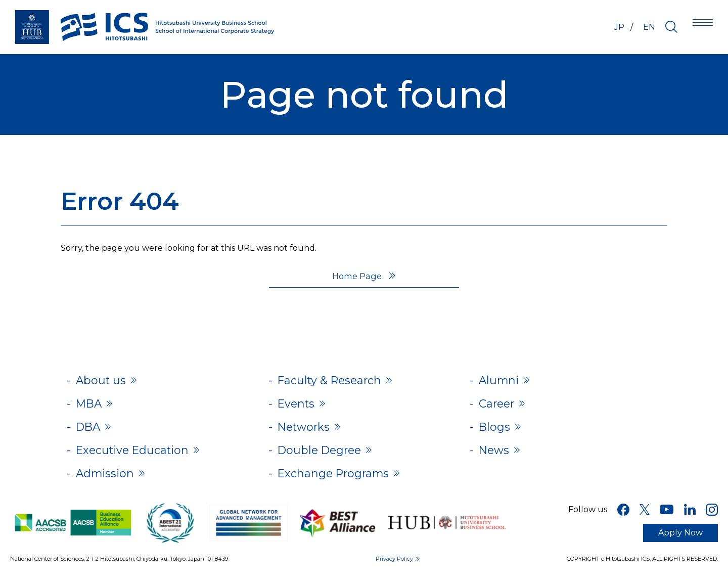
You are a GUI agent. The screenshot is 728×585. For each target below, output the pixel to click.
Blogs (496, 431)
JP (615, 27)
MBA (90, 406)
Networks (307, 431)
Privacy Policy (394, 566)
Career (498, 406)
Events (298, 406)
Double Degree (323, 455)
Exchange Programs (338, 480)
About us (103, 381)
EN (649, 27)
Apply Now (680, 540)
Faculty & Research (334, 381)
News (496, 455)
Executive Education (138, 455)
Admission (108, 480)
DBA (90, 431)
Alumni (501, 381)
